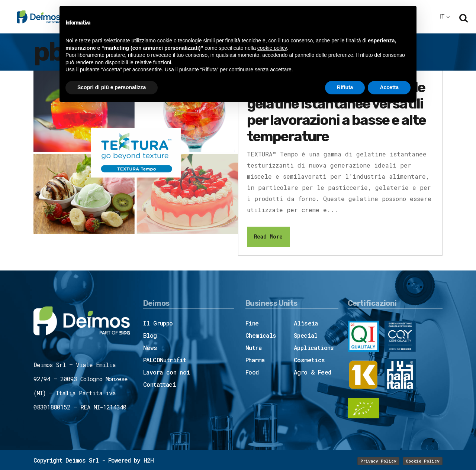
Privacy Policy (378, 461)
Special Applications (314, 341)
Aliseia (306, 323)
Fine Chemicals (261, 329)
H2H (149, 460)
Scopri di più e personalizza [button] (112, 87)
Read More (268, 236)
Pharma (255, 360)
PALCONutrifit (165, 360)
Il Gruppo (158, 323)
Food (252, 372)
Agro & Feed (312, 372)
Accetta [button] (389, 87)
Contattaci (160, 384)
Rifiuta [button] (345, 87)
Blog (150, 335)
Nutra (253, 348)
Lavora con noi (167, 372)
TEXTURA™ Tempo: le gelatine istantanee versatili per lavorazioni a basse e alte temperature (336, 112)
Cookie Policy (423, 461)
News (150, 348)
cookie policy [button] (272, 48)
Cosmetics (309, 360)
